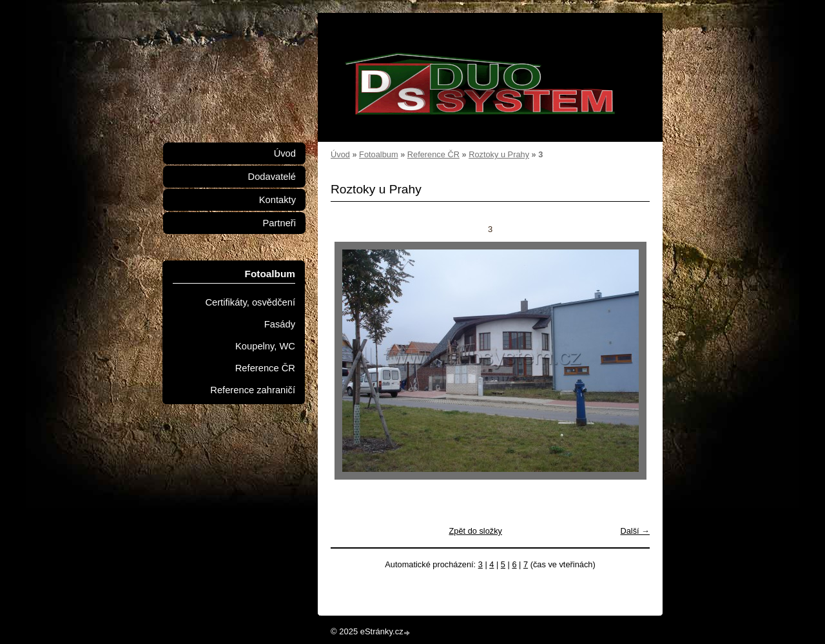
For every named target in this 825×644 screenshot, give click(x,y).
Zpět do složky (475, 531)
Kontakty (277, 200)
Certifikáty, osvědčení (250, 302)
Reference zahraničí (253, 390)
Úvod (340, 154)
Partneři (279, 223)
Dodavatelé (272, 177)
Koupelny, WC (265, 346)
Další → (635, 531)
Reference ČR (433, 154)
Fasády (280, 324)
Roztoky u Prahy (499, 154)
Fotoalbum (378, 154)
